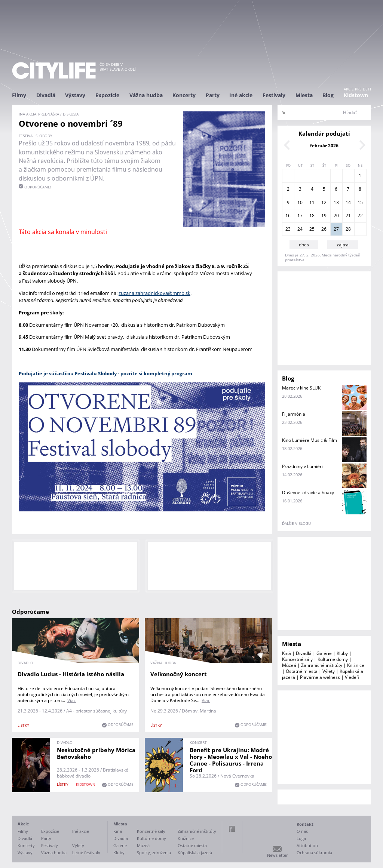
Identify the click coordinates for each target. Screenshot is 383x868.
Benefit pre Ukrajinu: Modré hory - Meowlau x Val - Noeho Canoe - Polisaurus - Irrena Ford (231, 760)
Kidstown (356, 95)
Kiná (287, 653)
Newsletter (277, 855)
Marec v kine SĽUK (301, 388)
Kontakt (305, 824)
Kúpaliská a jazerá (195, 852)
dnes (304, 245)
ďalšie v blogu (296, 523)
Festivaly (274, 95)
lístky (23, 725)
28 (348, 229)
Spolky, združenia (154, 852)
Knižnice (356, 665)
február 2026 (324, 146)
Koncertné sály (297, 659)
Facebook (232, 829)
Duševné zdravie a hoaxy (308, 493)
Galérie (324, 653)
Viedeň (352, 677)
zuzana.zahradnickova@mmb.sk (154, 293)
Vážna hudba (146, 95)
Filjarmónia (294, 414)
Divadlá (46, 95)
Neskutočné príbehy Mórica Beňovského (96, 753)
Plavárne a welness (320, 677)
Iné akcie (241, 95)
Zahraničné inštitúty (322, 665)
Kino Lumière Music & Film (310, 440)
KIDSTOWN (86, 784)
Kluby (342, 653)
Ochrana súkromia (314, 852)
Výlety (329, 671)
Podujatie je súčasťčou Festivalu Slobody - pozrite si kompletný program (105, 373)
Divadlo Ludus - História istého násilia (71, 674)
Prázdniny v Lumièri (302, 466)
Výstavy (75, 95)
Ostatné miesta (302, 671)
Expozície (107, 95)
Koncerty (184, 95)
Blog (328, 95)
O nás (302, 831)
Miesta (304, 95)
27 (336, 229)
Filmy (19, 95)
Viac (72, 700)
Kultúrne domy (333, 659)
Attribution (307, 845)
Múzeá (289, 665)
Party (213, 95)
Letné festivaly (86, 852)
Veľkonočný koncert (179, 674)
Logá (301, 838)
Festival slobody (36, 136)
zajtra (343, 245)
